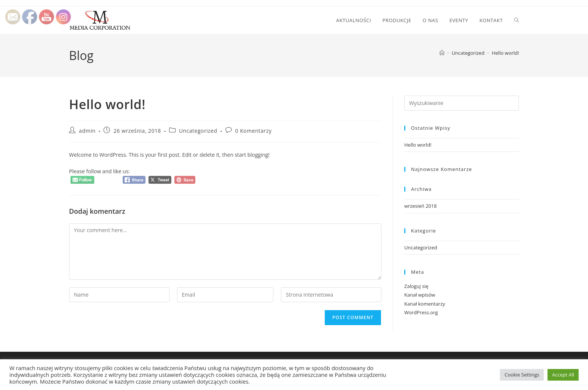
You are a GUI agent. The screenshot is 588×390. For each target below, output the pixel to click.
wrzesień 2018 (421, 206)
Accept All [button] (563, 375)
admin (87, 131)
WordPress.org (421, 312)
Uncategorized (198, 131)
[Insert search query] (462, 103)
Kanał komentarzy (425, 304)
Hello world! (505, 53)
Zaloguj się (416, 286)
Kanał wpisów (420, 295)
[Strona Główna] (442, 53)
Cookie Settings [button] (522, 375)
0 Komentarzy (253, 131)
